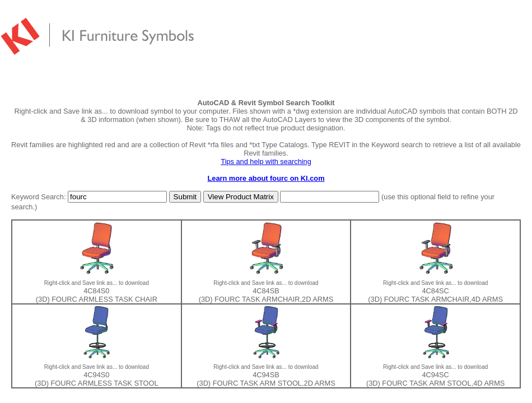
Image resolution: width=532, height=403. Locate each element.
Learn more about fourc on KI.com (266, 178)
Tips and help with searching (266, 161)
